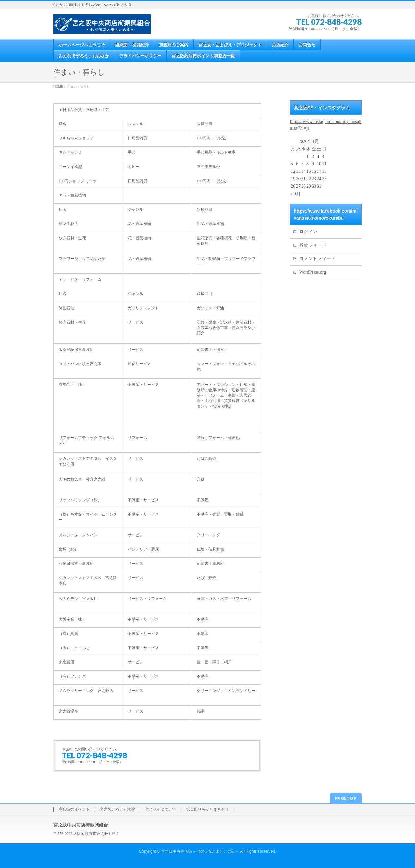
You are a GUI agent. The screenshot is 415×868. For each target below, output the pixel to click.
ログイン (308, 232)
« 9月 (295, 194)
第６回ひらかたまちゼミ (207, 809)
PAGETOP (346, 798)
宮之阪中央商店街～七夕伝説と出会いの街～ (200, 851)
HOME (58, 86)
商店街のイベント (74, 809)
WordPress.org (313, 272)
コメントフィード (317, 259)
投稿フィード (313, 245)
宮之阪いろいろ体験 (117, 809)
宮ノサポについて (160, 809)
